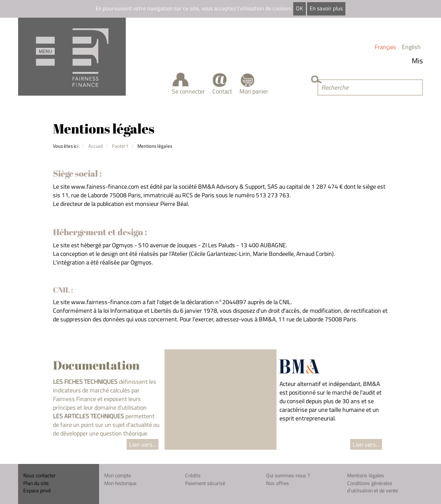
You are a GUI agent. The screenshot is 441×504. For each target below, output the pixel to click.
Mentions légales (366, 475)
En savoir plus (326, 8)
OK (299, 8)
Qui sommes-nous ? (288, 475)
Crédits (193, 475)
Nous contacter (39, 475)
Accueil (96, 146)
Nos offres (278, 483)
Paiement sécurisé (205, 483)
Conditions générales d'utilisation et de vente (373, 487)
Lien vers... (143, 444)
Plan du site (36, 483)
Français (385, 47)
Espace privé (37, 490)
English (411, 47)
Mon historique (120, 483)
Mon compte (118, 475)
